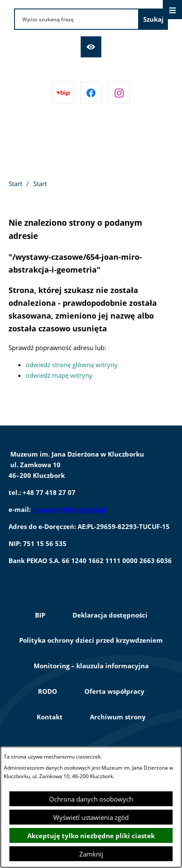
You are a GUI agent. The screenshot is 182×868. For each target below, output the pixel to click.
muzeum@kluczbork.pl (69, 509)
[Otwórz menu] (172, 10)
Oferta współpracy (114, 691)
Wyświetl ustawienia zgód (91, 817)
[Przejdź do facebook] (91, 93)
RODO (48, 691)
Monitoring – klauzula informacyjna (91, 666)
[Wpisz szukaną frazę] (77, 19)
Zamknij (91, 854)
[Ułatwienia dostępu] (91, 47)
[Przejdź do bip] (63, 93)
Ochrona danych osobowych (91, 799)
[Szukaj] (153, 19)
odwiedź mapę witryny (59, 375)
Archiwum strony (118, 717)
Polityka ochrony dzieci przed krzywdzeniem (91, 640)
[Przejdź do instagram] (119, 93)
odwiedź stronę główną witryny (72, 365)
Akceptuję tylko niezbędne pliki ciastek (91, 836)
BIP (40, 615)
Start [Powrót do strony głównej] (15, 184)
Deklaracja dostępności (110, 615)
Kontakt (50, 717)
